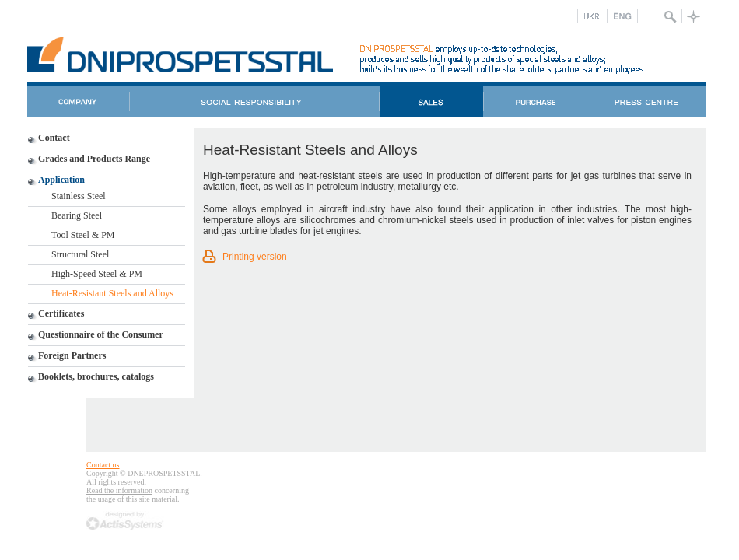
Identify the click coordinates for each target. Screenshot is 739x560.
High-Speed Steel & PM (97, 274)
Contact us (103, 465)
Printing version (255, 257)
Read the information (119, 490)
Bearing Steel (77, 215)
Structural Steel (80, 254)
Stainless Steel (79, 196)
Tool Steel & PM (83, 235)
